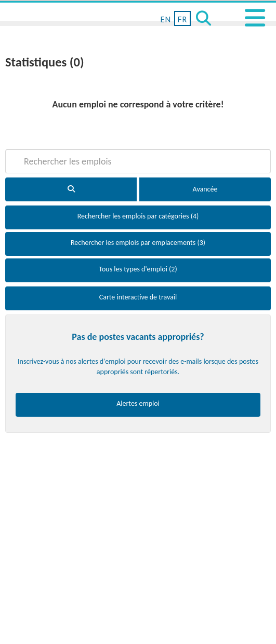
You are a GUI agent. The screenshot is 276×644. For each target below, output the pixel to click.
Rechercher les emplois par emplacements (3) (138, 243)
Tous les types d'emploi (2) (138, 269)
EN (165, 19)
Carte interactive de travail (138, 297)
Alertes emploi (138, 403)
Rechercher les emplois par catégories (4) (138, 216)
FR (182, 19)
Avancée (205, 189)
